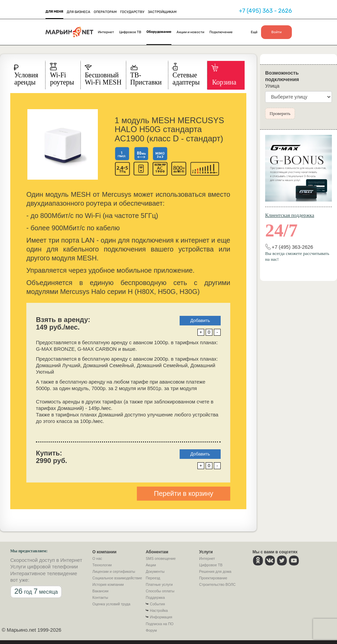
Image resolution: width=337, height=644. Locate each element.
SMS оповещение (161, 558)
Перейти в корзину (184, 493)
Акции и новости (190, 32)
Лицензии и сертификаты (114, 571)
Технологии (102, 565)
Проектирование (213, 578)
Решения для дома (215, 571)
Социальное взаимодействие (117, 578)
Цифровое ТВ (130, 32)
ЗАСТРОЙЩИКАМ (162, 12)
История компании (108, 584)
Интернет (106, 32)
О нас (97, 558)
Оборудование (159, 32)
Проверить (280, 113)
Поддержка (155, 597)
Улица (272, 86)
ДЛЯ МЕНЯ (54, 12)
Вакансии (100, 591)
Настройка (159, 610)
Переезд (153, 578)
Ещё (254, 32)
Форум (151, 630)
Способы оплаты (160, 591)
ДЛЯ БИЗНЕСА (79, 12)
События (157, 604)
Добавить (200, 320)
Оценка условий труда (111, 604)
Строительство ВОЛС (217, 584)
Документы (155, 571)
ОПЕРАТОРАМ (105, 12)
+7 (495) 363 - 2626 (265, 11)
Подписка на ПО (160, 624)
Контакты (100, 597)
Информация (161, 617)
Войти (276, 32)
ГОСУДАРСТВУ (132, 12)
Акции (151, 565)
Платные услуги (159, 584)
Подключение (221, 32)
